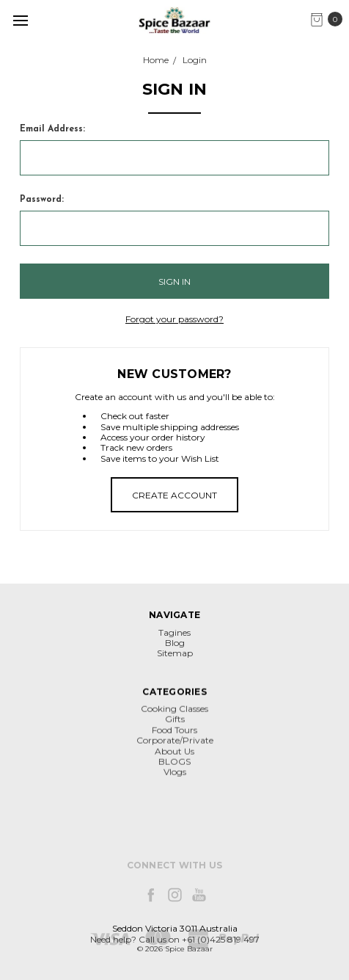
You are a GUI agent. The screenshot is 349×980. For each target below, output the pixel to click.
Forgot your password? (174, 319)
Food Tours (174, 767)
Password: (42, 200)
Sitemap (175, 661)
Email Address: (52, 129)
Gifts (175, 757)
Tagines (174, 640)
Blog (175, 651)
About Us (174, 789)
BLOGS (174, 799)
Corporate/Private (175, 778)
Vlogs (175, 810)
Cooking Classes (174, 746)
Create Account (174, 495)
